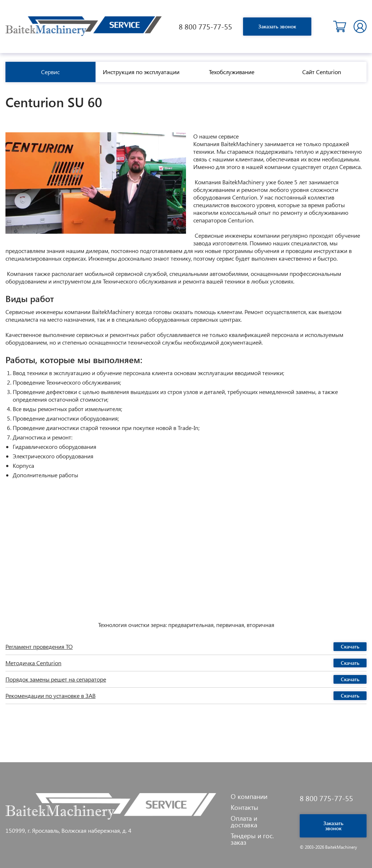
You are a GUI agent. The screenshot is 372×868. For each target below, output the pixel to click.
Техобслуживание (232, 72)
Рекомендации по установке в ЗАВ (50, 696)
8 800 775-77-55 (205, 26)
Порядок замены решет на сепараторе (56, 679)
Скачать (350, 646)
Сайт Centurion (322, 72)
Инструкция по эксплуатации (141, 72)
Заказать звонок (277, 26)
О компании (249, 796)
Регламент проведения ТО (39, 647)
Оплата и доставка (244, 821)
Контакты (244, 807)
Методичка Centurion (33, 663)
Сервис (50, 72)
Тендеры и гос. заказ (252, 839)
